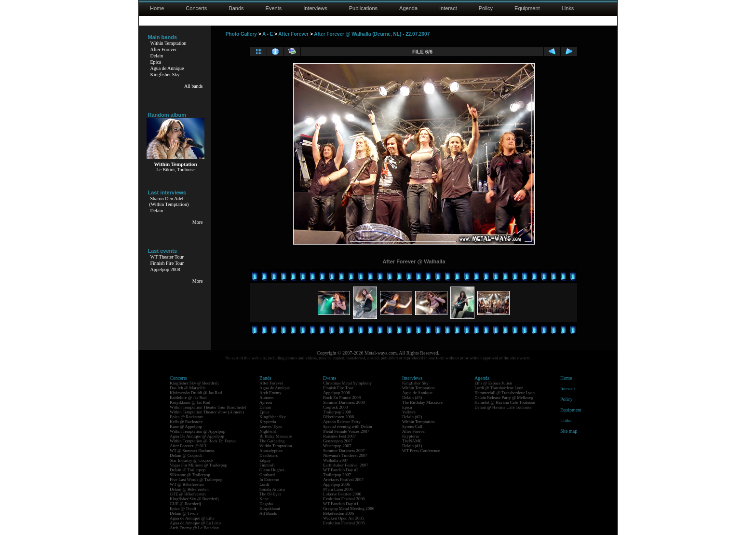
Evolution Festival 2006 (344, 499)
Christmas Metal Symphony (347, 383)
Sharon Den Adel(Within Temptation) (169, 201)
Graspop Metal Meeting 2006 (349, 508)
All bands (194, 86)
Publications (363, 8)
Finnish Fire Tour (167, 263)
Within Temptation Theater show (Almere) (207, 412)
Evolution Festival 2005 (344, 523)
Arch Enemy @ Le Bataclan (194, 528)
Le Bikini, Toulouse (175, 170)
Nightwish (269, 431)
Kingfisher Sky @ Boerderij (194, 383)
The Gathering (272, 441)
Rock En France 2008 (342, 398)
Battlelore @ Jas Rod (188, 398)
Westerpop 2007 (337, 446)
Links (568, 8)
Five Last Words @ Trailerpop (196, 480)
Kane (264, 499)
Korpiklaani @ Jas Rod (190, 402)
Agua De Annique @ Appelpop (197, 436)
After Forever (164, 49)
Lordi (264, 484)
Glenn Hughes (272, 470)
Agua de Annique (167, 68)
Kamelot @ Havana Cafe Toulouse (505, 402)
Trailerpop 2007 (337, 475)
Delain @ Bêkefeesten (189, 489)
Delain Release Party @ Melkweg (504, 398)
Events (274, 8)
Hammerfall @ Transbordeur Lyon (505, 393)
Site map (569, 431)
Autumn (267, 398)
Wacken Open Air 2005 (344, 518)
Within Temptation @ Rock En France (203, 441)
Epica (156, 62)
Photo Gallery (241, 34)
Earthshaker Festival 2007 (346, 465)
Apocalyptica (271, 451)
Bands (236, 8)
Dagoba (266, 504)
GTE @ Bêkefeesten (188, 494)
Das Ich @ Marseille (188, 388)
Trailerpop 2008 (337, 412)
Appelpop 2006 (337, 484)
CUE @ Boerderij (185, 504)
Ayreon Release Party (342, 422)
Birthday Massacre (276, 436)
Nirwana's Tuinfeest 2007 (345, 455)
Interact (448, 8)
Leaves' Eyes (271, 426)
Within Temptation (169, 43)
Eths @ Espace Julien (493, 383)
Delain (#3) (412, 398)
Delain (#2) (412, 417)
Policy (486, 8)
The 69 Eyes (270, 494)
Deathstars (269, 455)
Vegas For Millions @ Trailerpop (198, 465)
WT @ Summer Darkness (192, 451)
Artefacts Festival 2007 (343, 480)
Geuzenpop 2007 (338, 441)
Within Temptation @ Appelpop (197, 431)
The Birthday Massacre (422, 402)
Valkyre (409, 412)
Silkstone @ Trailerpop (190, 475)
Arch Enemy (270, 393)
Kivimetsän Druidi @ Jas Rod (196, 393)
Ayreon (266, 402)
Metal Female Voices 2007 (346, 431)
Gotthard (267, 475)
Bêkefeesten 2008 (338, 417)
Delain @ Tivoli (184, 513)
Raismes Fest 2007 (339, 436)
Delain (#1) (412, 446)
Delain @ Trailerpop (188, 470)
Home (157, 8)
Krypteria (268, 422)
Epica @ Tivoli (183, 508)
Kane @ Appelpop (186, 426)
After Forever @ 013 (188, 446)
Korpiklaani (270, 508)
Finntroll (267, 465)
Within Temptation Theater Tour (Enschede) (208, 407)
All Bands (268, 513)
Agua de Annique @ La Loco (195, 523)
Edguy (265, 460)
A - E (268, 34)
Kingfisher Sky (165, 75)
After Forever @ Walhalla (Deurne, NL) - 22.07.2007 (372, 34)
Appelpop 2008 (165, 269)
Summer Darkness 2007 (344, 451)
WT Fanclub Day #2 (341, 470)
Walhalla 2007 (336, 460)
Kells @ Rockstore (186, 422)
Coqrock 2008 (335, 407)
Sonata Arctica (272, 489)
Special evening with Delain (348, 426)
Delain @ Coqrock (186, 455)
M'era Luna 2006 (338, 489)
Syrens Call (412, 426)
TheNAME (412, 441)
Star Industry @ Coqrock (192, 460)
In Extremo (269, 480)
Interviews (315, 8)
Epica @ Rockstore (187, 417)
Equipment (527, 8)
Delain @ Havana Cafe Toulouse (503, 407)
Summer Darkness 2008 (344, 402)
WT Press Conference (421, 451)
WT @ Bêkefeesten (187, 484)
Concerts (196, 8)
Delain (157, 56)
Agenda (408, 8)
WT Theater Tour (167, 257)
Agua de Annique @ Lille (192, 518)
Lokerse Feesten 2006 (342, 494)
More (198, 222)
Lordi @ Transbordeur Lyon (499, 388)
